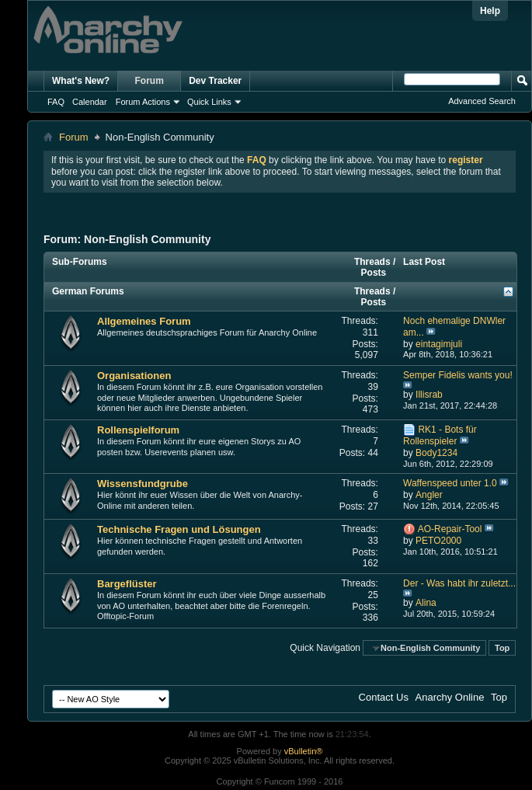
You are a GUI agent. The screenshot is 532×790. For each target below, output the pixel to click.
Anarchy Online (450, 697)
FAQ (56, 102)
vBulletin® (304, 751)
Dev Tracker (215, 81)
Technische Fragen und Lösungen (179, 529)
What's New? (81, 81)
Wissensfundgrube (143, 484)
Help (490, 11)
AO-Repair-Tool (450, 529)
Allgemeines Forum (144, 321)
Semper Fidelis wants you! (458, 375)
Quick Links (209, 102)
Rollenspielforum (138, 430)
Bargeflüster (127, 584)
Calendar (90, 102)
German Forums (88, 291)
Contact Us (384, 697)
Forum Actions (143, 102)
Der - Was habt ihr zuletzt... (459, 583)
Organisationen (134, 376)
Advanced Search (482, 101)
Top (502, 648)
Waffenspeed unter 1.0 (450, 483)
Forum (150, 81)
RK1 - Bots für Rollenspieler (440, 435)
